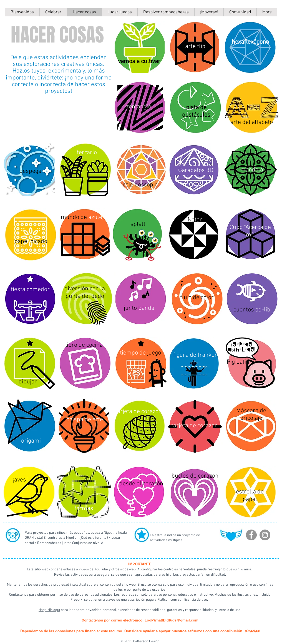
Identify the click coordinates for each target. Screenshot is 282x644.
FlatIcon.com (167, 600)
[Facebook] (251, 535)
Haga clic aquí (49, 610)
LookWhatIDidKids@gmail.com (172, 620)
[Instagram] (265, 535)
